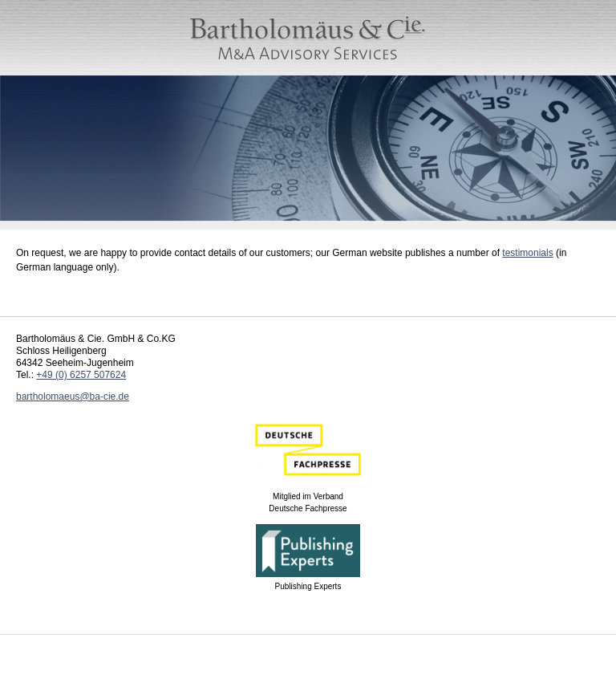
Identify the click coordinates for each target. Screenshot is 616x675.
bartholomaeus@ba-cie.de (73, 396)
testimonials (527, 253)
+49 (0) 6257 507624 (81, 375)
